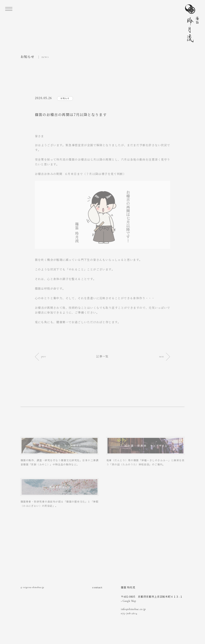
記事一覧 (102, 356)
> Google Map (129, 601)
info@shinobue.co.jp (133, 609)
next (165, 356)
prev (40, 356)
